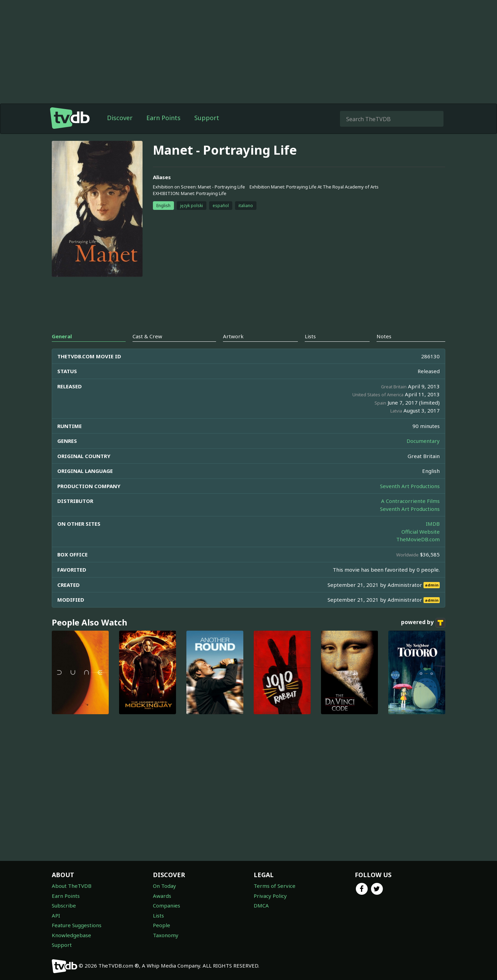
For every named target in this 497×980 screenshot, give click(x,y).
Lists (158, 915)
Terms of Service (275, 886)
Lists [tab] (310, 336)
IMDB (433, 524)
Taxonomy (166, 935)
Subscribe (64, 905)
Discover (120, 118)
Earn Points (163, 118)
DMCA (261, 905)
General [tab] (62, 336)
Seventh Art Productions (410, 486)
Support (207, 118)
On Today (164, 886)
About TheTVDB (72, 886)
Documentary (423, 441)
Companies (167, 905)
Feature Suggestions (77, 925)
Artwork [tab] (233, 336)
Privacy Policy (270, 896)
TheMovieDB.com (418, 539)
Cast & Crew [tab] (147, 336)
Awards (162, 896)
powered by (423, 623)
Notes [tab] (384, 336)
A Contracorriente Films (410, 501)
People (162, 925)
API (56, 915)
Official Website (421, 532)
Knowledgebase (71, 935)
